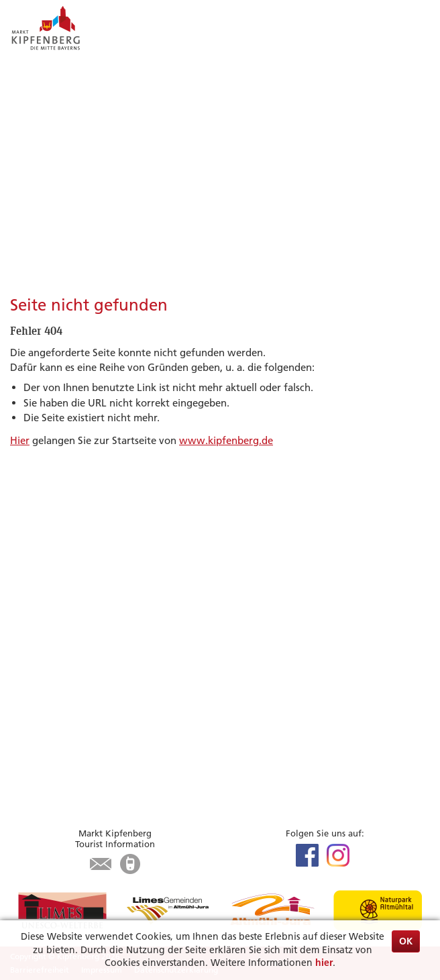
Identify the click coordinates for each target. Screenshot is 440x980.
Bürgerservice (56, 731)
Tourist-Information (55, 689)
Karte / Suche (41, 704)
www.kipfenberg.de (226, 440)
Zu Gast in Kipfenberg (79, 627)
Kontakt (29, 794)
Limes (23, 538)
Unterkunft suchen (54, 644)
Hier (20, 440)
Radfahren (34, 568)
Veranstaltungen (48, 554)
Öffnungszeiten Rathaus (66, 778)
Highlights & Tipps (68, 521)
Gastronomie (40, 658)
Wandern (32, 584)
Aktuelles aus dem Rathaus (72, 748)
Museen (28, 599)
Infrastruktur (40, 674)
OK (406, 941)
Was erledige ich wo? (59, 764)
